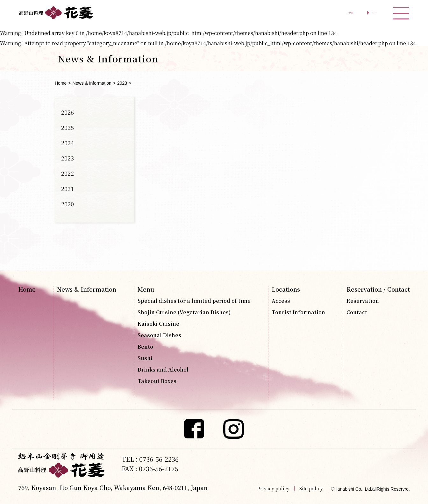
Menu (146, 289)
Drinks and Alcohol (163, 370)
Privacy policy (273, 488)
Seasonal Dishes (159, 335)
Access (281, 301)
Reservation (363, 301)
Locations (286, 289)
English (364, 13)
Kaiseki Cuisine (158, 324)
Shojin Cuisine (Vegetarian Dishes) (184, 312)
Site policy (311, 488)
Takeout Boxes (157, 381)
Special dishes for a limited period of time (194, 301)
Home (61, 83)
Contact (357, 312)
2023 (122, 83)
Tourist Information (298, 312)
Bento (145, 347)
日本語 (320, 13)
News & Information (92, 83)
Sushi (145, 358)
